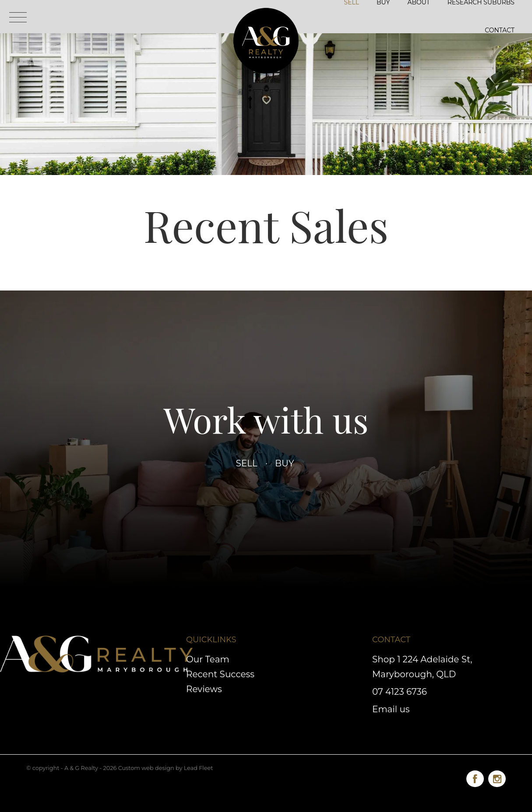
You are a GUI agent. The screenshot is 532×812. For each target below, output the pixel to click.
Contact (500, 30)
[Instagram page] (497, 777)
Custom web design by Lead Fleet (166, 768)
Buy (284, 463)
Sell (247, 463)
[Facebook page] (477, 777)
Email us (391, 709)
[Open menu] (18, 17)
